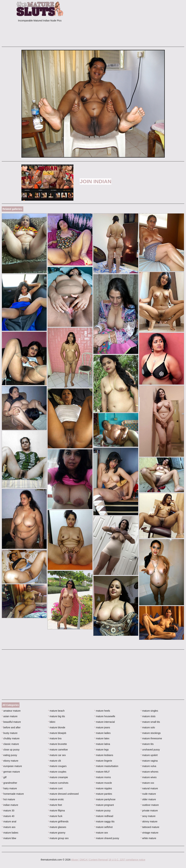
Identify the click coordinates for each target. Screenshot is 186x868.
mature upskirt (149, 755)
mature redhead (104, 816)
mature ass (9, 827)
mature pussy (102, 811)
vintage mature (149, 833)
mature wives (149, 777)
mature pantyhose (105, 799)
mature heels (102, 711)
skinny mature (149, 821)
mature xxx (147, 783)
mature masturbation (106, 766)
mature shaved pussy (107, 838)
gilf (4, 777)
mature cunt (55, 788)
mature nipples (103, 788)
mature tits (147, 744)
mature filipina (56, 811)
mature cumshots (58, 783)
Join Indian (96, 181)
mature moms (103, 777)
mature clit (54, 761)
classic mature (10, 744)
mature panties (103, 794)
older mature (148, 799)
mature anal (9, 821)
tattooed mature (150, 827)
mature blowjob (57, 733)
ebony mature (10, 761)
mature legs (102, 750)
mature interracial (105, 722)
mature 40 (8, 816)
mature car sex (57, 755)
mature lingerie (103, 761)
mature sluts (148, 716)
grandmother (9, 783)
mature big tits (56, 716)
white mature (148, 838)
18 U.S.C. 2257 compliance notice (127, 860)
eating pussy (9, 755)
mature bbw (9, 838)
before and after (11, 727)
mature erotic (56, 799)
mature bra (55, 738)
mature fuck (55, 816)
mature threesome (151, 738)
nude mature (148, 794)
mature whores (149, 772)
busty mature (10, 733)
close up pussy (11, 750)
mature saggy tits (104, 821)
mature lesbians (104, 755)
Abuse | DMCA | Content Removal (89, 860)
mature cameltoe (58, 750)
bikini (52, 722)
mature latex (102, 738)
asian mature (10, 716)
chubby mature (11, 738)
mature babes (10, 833)
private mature (149, 811)
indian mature (10, 805)
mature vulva (148, 766)
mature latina (102, 744)
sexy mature (148, 816)
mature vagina (149, 761)
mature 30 (8, 811)
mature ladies (102, 733)
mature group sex (58, 838)
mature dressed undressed (63, 794)
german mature (11, 772)
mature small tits (150, 722)
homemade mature (13, 794)
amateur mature (11, 711)
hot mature (8, 799)
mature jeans (102, 727)
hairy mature (9, 788)
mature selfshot (103, 827)
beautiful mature (11, 722)
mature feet (55, 805)
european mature (12, 766)
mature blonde (57, 727)
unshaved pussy (150, 750)
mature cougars (57, 766)
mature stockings (151, 733)
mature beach (56, 711)
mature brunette (57, 744)
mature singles (149, 711)
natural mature (149, 788)
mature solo (148, 727)
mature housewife (105, 716)
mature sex (101, 833)
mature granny (57, 833)
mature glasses (57, 827)
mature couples (57, 772)
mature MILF (102, 772)
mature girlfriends (58, 821)
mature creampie (58, 777)
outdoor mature (150, 805)
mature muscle (103, 783)
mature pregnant (104, 805)
